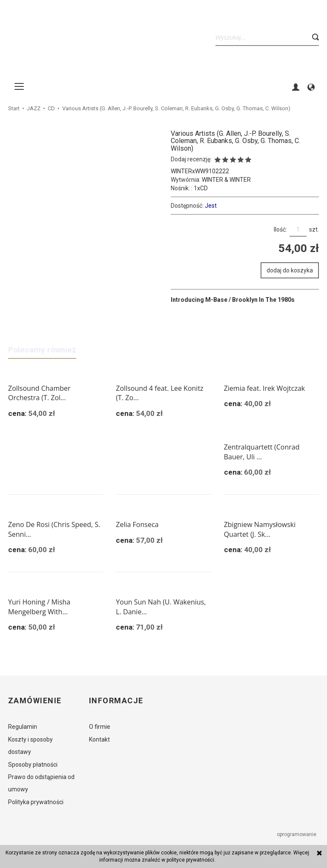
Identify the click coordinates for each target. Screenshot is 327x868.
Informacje (116, 701)
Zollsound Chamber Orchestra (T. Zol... (39, 393)
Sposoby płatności (33, 765)
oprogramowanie (297, 834)
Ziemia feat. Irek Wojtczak (265, 388)
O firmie (100, 727)
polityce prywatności (190, 860)
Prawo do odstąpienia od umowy (41, 783)
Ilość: (280, 229)
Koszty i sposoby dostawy (30, 746)
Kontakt (99, 739)
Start (14, 108)
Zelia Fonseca (137, 524)
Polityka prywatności (36, 802)
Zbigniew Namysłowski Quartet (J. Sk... (260, 529)
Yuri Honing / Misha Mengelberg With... (39, 607)
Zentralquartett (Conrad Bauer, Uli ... (262, 452)
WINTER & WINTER (226, 180)
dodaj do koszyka (290, 270)
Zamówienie (35, 701)
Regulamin (23, 727)
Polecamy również (42, 350)
